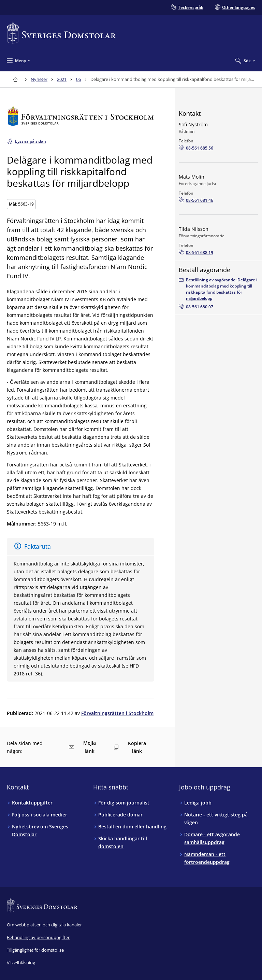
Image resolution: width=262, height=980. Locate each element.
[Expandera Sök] (245, 60)
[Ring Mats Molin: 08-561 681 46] (196, 200)
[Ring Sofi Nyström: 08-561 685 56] (196, 148)
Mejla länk (82, 747)
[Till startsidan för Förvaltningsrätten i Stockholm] (81, 116)
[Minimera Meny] (19, 60)
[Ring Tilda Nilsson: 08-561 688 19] (196, 253)
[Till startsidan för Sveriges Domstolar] (61, 33)
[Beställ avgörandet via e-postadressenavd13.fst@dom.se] (218, 289)
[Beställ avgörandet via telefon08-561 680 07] (196, 307)
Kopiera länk (130, 747)
